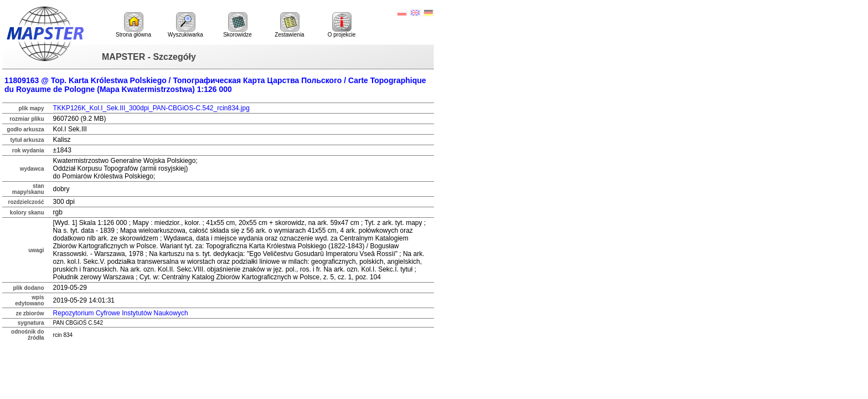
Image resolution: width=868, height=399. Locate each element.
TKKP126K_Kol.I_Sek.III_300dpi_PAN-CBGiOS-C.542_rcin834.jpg (151, 108)
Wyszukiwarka (185, 25)
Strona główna (133, 25)
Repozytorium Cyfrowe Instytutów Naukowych (121, 313)
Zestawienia (289, 25)
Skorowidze (237, 25)
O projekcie (342, 25)
